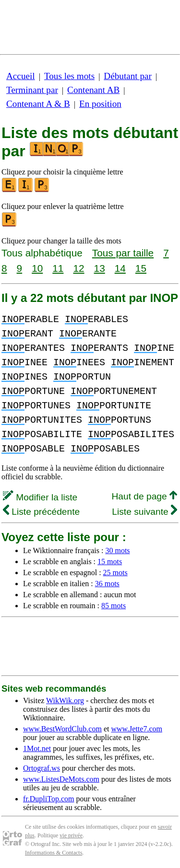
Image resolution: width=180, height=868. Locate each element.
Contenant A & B (38, 104)
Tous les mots (69, 76)
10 (37, 268)
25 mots (115, 573)
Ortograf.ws (42, 768)
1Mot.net (37, 748)
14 (120, 268)
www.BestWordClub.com (62, 729)
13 (100, 268)
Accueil (21, 76)
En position (100, 104)
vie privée (71, 835)
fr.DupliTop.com (48, 799)
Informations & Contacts (54, 853)
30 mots (117, 550)
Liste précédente (41, 512)
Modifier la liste (40, 497)
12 (78, 268)
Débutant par (128, 76)
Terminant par (32, 90)
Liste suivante (144, 512)
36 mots (107, 584)
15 (141, 268)
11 (58, 268)
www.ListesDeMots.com (61, 779)
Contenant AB (93, 90)
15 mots (110, 561)
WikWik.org (65, 700)
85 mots (114, 606)
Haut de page (144, 496)
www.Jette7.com (137, 729)
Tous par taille (123, 253)
